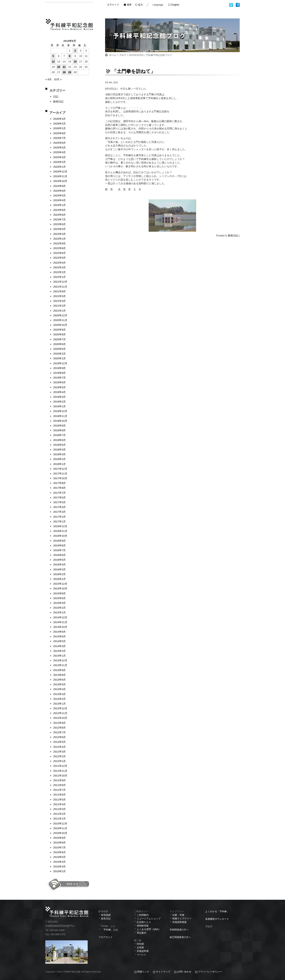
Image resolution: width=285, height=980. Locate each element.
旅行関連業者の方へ (180, 937)
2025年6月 (59, 143)
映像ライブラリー (182, 919)
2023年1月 (59, 239)
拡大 (141, 5)
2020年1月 (59, 358)
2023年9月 (59, 210)
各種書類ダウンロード (217, 919)
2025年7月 (59, 138)
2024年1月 (59, 205)
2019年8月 (59, 373)
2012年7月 (59, 732)
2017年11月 (60, 474)
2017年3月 (59, 512)
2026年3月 (59, 119)
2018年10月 (60, 421)
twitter (231, 5)
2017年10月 (60, 478)
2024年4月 (59, 200)
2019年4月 (59, 392)
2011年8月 (59, 785)
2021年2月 (59, 306)
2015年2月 (59, 608)
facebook (238, 5)
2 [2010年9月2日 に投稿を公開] (75, 51)
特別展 (140, 944)
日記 (56, 97)
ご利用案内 (143, 915)
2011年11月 (60, 771)
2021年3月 (59, 301)
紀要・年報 (178, 915)
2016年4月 (59, 565)
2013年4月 (59, 689)
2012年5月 (59, 742)
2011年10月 (60, 776)
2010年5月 (59, 857)
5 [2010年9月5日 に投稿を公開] (53, 56)
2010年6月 (59, 852)
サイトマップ (163, 972)
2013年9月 (59, 670)
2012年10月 (60, 718)
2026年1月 (59, 128)
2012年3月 (59, 752)
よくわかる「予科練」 (217, 911)
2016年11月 (60, 531)
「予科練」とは (109, 930)
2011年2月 (59, 814)
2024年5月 (59, 196)
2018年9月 (59, 426)
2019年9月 (59, 368)
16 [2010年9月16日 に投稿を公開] (75, 62)
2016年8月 (59, 545)
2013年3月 (59, 694)
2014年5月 (59, 641)
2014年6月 (59, 636)
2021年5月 (59, 296)
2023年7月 (59, 219)
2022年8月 (59, 248)
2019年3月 (59, 397)
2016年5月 (59, 560)
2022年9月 (59, 243)
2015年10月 (60, 588)
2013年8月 (59, 675)
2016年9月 (59, 541)
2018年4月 (59, 450)
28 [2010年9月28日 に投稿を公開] (64, 72)
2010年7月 (59, 848)
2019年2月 (59, 402)
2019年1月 (59, 406)
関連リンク (144, 972)
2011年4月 (59, 804)
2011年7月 (59, 790)
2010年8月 (59, 843)
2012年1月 (59, 761)
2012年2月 (59, 756)
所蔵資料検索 (180, 922)
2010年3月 (59, 867)
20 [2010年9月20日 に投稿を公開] (59, 67)
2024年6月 (59, 191)
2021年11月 (60, 287)
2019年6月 (59, 382)
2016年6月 (59, 555)
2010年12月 (60, 824)
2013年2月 (59, 699)
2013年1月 (59, 704)
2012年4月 (59, 747)
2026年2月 (59, 124)
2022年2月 (59, 272)
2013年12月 (60, 660)
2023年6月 (59, 224)
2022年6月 (59, 253)
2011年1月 (59, 819)
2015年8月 (59, 593)
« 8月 (48, 79)
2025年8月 (59, 133)
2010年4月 (59, 862)
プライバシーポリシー (210, 972)
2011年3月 (59, 809)
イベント (142, 955)
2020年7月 (59, 339)
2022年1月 (59, 277)
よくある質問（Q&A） (149, 929)
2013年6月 (59, 680)
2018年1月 (59, 464)
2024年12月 (60, 172)
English (175, 5)
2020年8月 (59, 334)
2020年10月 (60, 325)
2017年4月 (59, 507)
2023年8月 (59, 215)
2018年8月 (59, 430)
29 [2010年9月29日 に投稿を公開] (70, 72)
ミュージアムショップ (149, 919)
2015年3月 (59, 603)
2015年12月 (60, 584)
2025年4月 (59, 152)
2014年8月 (59, 632)
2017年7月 (59, 493)
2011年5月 (59, 800)
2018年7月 (59, 435)
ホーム (113, 55)
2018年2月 (59, 459)
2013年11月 (60, 665)
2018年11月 (60, 416)
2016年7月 (59, 550)
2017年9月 (59, 483)
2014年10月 (60, 627)
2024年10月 (60, 181)
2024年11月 (60, 176)
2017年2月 (59, 517)
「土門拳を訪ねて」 (134, 71)
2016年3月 (59, 569)
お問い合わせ (184, 972)
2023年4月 (59, 229)
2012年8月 (59, 728)
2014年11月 (60, 622)
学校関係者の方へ (179, 930)
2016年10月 (60, 536)
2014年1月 (59, 656)
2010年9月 (59, 838)
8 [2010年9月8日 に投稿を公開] (70, 56)
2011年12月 (60, 766)
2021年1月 (59, 311)
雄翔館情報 (143, 926)
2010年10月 (60, 833)
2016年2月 (59, 574)
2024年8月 (59, 186)
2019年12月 (60, 363)
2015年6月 (59, 598)
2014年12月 (60, 617)
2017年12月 (60, 469)
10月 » (58, 79)
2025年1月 (59, 167)
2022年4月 (59, 263)
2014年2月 (59, 651)
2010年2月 (59, 871)
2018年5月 (59, 445)
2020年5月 (59, 349)
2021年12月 (60, 282)
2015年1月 (59, 612)
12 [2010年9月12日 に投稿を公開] (53, 62)
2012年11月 (60, 713)
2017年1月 (59, 522)
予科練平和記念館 (70, 25)
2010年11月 (60, 828)
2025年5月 (59, 148)
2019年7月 (59, 378)
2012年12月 (60, 708)
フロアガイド (105, 937)
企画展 (140, 947)
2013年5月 (59, 684)
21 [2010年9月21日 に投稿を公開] (64, 67)
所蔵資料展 (143, 951)
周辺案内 (142, 933)
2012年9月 (59, 723)
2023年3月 (59, 234)
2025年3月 (59, 157)
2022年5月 (59, 258)
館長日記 (58, 102)
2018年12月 (60, 411)
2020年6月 (59, 344)
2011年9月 (59, 780)
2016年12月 (60, 526)
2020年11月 (60, 320)
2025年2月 (59, 162)
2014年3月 (59, 646)
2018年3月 (59, 454)
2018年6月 (59, 440)
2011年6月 (59, 795)
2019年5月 (59, 387)
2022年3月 (59, 267)
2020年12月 (60, 315)
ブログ (123, 55)
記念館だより (144, 922)
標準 (129, 5)
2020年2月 (59, 354)
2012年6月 (59, 737)
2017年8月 (59, 488)
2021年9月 (59, 291)
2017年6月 (59, 498)
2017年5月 (59, 502)
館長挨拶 (106, 915)
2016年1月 (59, 579)
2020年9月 (59, 330)
